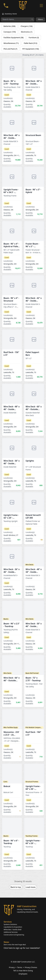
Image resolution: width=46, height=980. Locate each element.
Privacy (12, 967)
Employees (23, 974)
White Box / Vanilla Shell (13, 930)
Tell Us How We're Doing (23, 971)
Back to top (16, 887)
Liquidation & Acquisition (13, 927)
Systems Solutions (10, 924)
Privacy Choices (31, 967)
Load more (30, 887)
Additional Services (11, 932)
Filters (40, 19)
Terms (20, 967)
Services (8, 922)
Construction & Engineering (14, 935)
